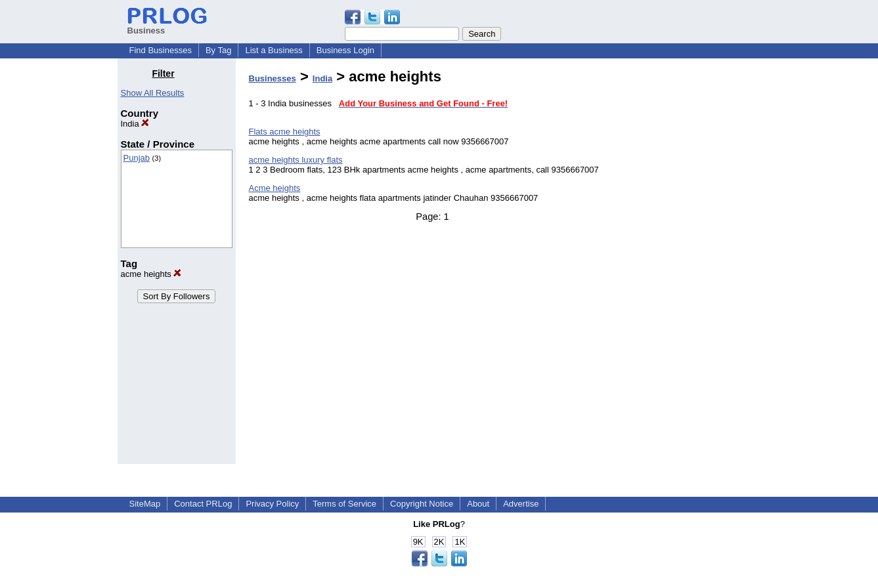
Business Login (345, 50)
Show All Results (153, 93)
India (135, 124)
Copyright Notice (422, 504)
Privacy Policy (272, 504)
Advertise (521, 504)
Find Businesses (161, 50)
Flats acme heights (285, 132)
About (478, 504)
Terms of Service (344, 504)
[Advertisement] (693, 265)
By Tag (219, 50)
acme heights (151, 274)
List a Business (274, 50)
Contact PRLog (203, 504)
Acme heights (275, 188)
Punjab (137, 158)
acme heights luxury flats (296, 160)
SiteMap (145, 504)
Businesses (273, 78)
